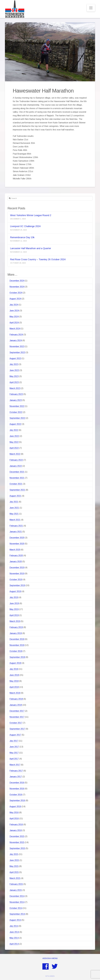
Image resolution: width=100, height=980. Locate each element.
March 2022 (15, 454)
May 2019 (14, 609)
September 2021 (17, 490)
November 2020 (17, 544)
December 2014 (17, 896)
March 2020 (15, 550)
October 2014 (16, 908)
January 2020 (16, 562)
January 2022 (16, 466)
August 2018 (15, 663)
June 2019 (14, 603)
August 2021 (15, 496)
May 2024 (14, 317)
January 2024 (16, 340)
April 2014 (14, 944)
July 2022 (14, 430)
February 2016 (16, 824)
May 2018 (14, 681)
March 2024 (15, 329)
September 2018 (17, 657)
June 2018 (14, 675)
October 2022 (16, 412)
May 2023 (14, 376)
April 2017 (14, 759)
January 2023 (16, 400)
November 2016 (17, 789)
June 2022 (14, 436)
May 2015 (14, 866)
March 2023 (15, 388)
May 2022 (14, 442)
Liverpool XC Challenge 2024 (25, 226)
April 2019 (14, 615)
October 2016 (16, 795)
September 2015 (17, 848)
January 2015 (16, 890)
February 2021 (16, 526)
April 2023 (14, 382)
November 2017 (17, 717)
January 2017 (16, 777)
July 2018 (14, 669)
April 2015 (14, 872)
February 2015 (16, 884)
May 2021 (14, 514)
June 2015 (14, 860)
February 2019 (16, 627)
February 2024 (16, 335)
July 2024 (14, 305)
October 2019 (16, 580)
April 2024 (14, 323)
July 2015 (14, 854)
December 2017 (17, 711)
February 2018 (16, 699)
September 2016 (17, 800)
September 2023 (17, 352)
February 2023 (16, 394)
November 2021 (17, 478)
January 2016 (16, 830)
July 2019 (14, 597)
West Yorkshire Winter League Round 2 (31, 215)
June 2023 (14, 370)
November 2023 (17, 346)
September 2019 (17, 585)
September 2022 (17, 418)
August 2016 (15, 806)
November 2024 (17, 287)
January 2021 (16, 532)
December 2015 (17, 836)
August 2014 (15, 920)
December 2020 (17, 538)
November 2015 (17, 842)
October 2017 (16, 723)
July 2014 (14, 926)
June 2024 (14, 311)
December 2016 (17, 783)
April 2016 (14, 818)
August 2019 (15, 591)
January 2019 (16, 633)
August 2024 (15, 299)
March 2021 (15, 520)
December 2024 (17, 281)
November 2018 (17, 645)
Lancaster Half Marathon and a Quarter (31, 248)
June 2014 (14, 932)
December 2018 (17, 639)
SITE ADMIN (50, 976)
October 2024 (16, 293)
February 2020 (16, 556)
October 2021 (16, 484)
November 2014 (17, 902)
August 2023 (15, 358)
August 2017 (15, 735)
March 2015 (15, 878)
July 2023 (14, 364)
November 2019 (17, 574)
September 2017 (17, 729)
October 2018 (16, 651)
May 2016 (14, 812)
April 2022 (14, 448)
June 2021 (14, 508)
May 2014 (14, 938)
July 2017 (14, 741)
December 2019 (17, 568)
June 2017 (14, 747)
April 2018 (14, 687)
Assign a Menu (50, 958)
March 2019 (15, 621)
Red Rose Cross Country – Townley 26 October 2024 (38, 259)
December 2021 (17, 472)
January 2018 (16, 705)
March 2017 (15, 765)
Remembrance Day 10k (22, 237)
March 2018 (15, 693)
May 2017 (14, 753)
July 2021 (14, 502)
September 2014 (17, 914)
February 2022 (16, 460)
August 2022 (15, 424)
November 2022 (17, 406)
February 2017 (16, 771)
